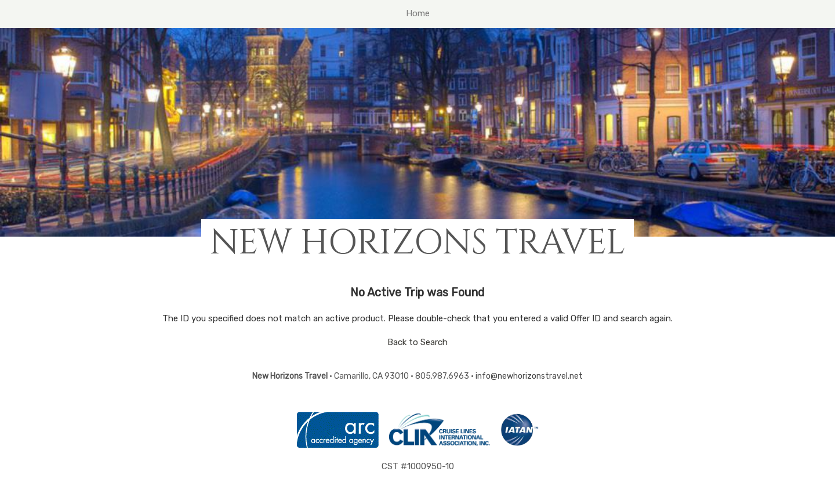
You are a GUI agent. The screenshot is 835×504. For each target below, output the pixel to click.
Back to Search (418, 342)
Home (418, 13)
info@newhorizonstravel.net (529, 376)
